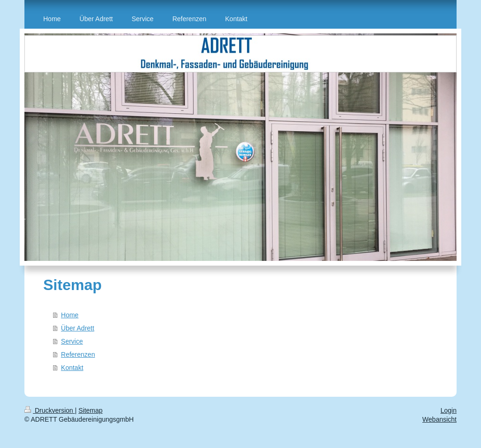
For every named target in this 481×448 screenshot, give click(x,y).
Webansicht (439, 419)
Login (449, 410)
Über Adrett (78, 328)
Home (70, 315)
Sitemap (90, 410)
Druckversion (50, 410)
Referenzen (78, 354)
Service (72, 341)
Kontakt (72, 368)
